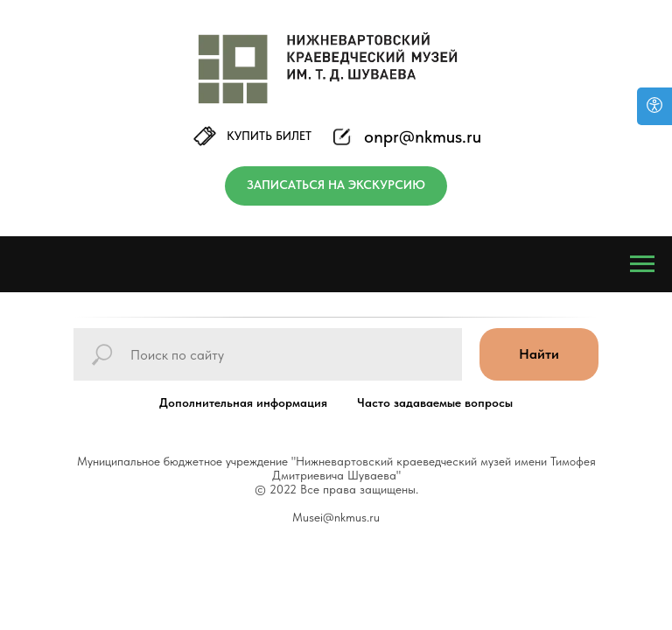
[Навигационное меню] (642, 264)
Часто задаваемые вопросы (435, 402)
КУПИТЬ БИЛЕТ (269, 136)
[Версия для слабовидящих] (654, 106)
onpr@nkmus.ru (423, 136)
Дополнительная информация (243, 402)
